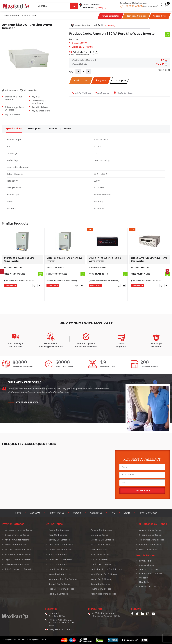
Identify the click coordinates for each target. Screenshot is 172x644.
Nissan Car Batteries (101, 579)
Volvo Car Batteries (58, 594)
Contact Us (96, 513)
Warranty (144, 578)
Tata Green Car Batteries (152, 540)
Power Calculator (148, 513)
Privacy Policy (146, 561)
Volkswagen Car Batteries (103, 594)
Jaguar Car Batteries (59, 530)
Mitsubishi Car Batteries (102, 540)
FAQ (113, 513)
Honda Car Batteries (101, 564)
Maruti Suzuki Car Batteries (104, 574)
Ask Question (102, 93)
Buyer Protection (147, 586)
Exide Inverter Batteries (16, 545)
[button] (62, 307)
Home (18, 513)
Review (68, 129)
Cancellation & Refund (150, 574)
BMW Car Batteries (100, 554)
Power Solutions (11, 15)
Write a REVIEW (10, 90)
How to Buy (145, 582)
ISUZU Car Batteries (100, 545)
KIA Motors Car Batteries (61, 550)
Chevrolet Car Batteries (60, 559)
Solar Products (28, 15)
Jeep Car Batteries (58, 535)
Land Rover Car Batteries (61, 545)
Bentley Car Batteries (59, 540)
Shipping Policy (147, 565)
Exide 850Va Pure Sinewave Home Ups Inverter (149, 259)
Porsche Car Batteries (101, 530)
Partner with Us (56, 513)
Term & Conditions (149, 569)
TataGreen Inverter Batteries (19, 569)
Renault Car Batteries (59, 584)
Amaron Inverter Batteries (18, 540)
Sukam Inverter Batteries (17, 564)
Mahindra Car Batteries (60, 574)
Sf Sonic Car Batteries (150, 535)
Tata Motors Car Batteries (61, 589)
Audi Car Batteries (58, 554)
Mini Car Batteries (99, 535)
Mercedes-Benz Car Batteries (63, 579)
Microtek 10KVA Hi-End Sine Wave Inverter (64, 259)
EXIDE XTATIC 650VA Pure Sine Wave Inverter (105, 259)
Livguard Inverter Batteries (18, 559)
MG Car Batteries (99, 550)
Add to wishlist (29, 90)
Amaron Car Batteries (150, 530)
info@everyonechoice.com (62, 629)
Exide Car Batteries (149, 550)
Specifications (14, 129)
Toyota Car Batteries (101, 589)
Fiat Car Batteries (99, 559)
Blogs (127, 513)
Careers (77, 513)
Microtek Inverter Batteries (18, 554)
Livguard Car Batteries (150, 545)
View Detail (11, 285)
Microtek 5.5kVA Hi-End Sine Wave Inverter (19, 259)
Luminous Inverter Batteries (18, 530)
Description (35, 129)
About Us (35, 513)
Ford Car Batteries (58, 564)
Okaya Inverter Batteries (17, 535)
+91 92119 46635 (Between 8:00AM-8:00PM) (61, 621)
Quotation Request (125, 93)
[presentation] (167, 272)
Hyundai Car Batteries (59, 569)
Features (52, 129)
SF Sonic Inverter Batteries (18, 550)
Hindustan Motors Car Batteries (106, 569)
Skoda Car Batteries (101, 584)
